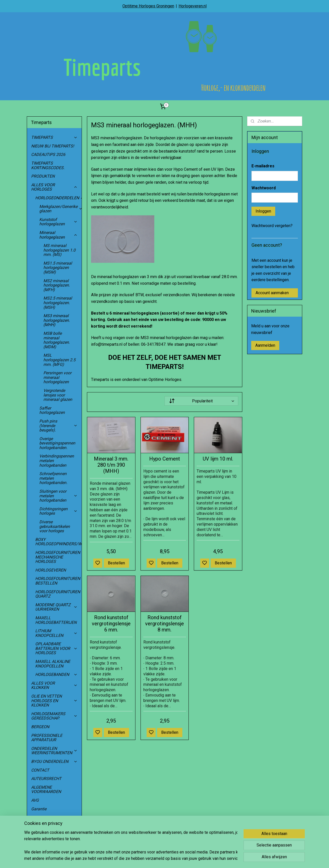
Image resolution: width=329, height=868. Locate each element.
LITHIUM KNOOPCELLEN (56, 633)
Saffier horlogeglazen (52, 410)
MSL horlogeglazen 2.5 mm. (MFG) (59, 360)
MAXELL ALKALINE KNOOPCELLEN (53, 664)
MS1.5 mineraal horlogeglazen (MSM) (58, 268)
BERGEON (40, 727)
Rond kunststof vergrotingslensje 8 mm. (164, 624)
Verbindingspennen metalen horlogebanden (57, 461)
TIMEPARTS (54, 137)
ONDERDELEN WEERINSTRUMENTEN (54, 751)
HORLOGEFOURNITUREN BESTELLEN (58, 581)
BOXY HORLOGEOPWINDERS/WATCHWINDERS (58, 542)
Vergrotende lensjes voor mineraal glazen (58, 395)
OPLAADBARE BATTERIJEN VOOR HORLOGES (56, 648)
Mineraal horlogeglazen (58, 235)
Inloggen (263, 211)
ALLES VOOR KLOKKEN (54, 685)
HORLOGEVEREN (50, 570)
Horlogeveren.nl (193, 6)
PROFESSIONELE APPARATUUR (47, 738)
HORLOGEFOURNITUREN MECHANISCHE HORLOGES (58, 557)
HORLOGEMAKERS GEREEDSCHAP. (54, 716)
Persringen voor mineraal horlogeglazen (57, 377)
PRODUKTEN (43, 176)
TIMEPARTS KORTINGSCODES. (48, 165)
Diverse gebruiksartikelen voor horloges (55, 526)
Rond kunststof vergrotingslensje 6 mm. (111, 624)
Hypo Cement (164, 459)
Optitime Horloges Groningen (148, 6)
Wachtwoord (264, 188)
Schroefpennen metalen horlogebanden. (53, 478)
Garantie (39, 809)
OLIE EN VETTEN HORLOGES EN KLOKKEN (54, 701)
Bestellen (116, 563)
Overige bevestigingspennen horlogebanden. (57, 443)
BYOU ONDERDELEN (54, 761)
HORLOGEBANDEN (56, 674)
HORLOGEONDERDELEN (58, 198)
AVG (35, 800)
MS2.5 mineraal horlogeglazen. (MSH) (58, 303)
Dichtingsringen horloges (58, 511)
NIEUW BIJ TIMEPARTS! (53, 146)
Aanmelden (265, 345)
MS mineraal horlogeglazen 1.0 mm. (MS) (59, 250)
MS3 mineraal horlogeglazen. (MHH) (57, 320)
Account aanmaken (272, 293)
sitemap (179, 859)
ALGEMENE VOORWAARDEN (46, 790)
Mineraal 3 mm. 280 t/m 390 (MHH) (111, 465)
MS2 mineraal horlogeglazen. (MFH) (57, 285)
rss (188, 859)
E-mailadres (263, 166)
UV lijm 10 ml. (218, 459)
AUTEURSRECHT (46, 779)
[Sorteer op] (201, 401)
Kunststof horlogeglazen (58, 222)
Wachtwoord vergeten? (272, 226)
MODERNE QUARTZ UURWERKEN (56, 607)
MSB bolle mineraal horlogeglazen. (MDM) (57, 340)
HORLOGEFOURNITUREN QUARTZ (58, 594)
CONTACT (40, 770)
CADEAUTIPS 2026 (48, 154)
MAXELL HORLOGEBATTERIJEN (56, 620)
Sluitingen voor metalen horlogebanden (58, 496)
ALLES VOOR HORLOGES (54, 187)
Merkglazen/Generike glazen (60, 209)
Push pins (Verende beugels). (58, 426)
